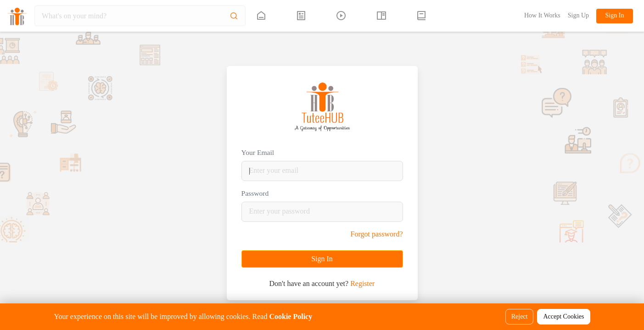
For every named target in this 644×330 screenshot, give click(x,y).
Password (255, 193)
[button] (422, 16)
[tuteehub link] (261, 16)
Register (362, 283)
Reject (520, 316)
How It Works (542, 15)
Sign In (615, 15)
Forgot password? (377, 234)
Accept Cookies (563, 316)
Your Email (258, 152)
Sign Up (578, 15)
